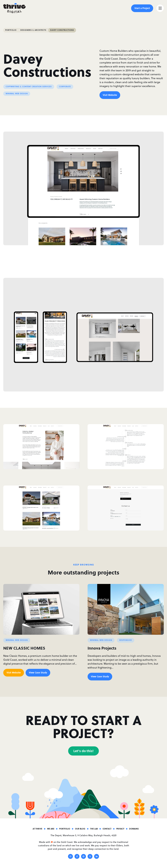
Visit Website (110, 95)
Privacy (120, 829)
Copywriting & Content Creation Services (29, 87)
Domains (134, 829)
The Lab (94, 829)
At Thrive (37, 829)
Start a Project (142, 8)
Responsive (126, 640)
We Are (51, 829)
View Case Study (38, 672)
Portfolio (11, 30)
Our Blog (80, 829)
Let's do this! (83, 751)
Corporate (65, 87)
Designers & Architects (33, 30)
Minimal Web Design (17, 94)
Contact (107, 829)
